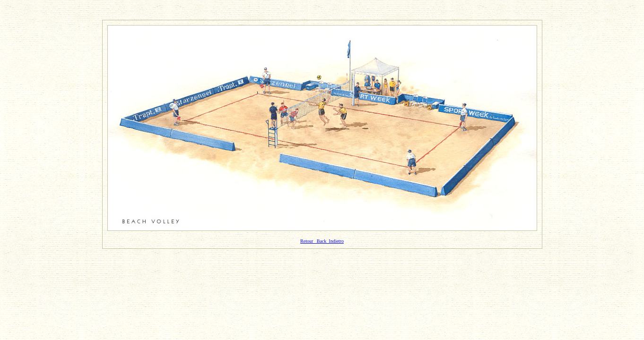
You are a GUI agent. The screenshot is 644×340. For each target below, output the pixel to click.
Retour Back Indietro (322, 241)
